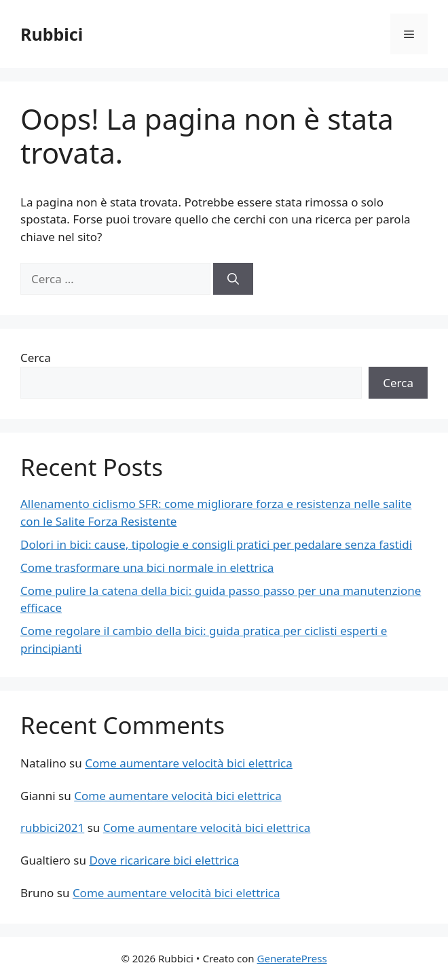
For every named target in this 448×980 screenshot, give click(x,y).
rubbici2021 (52, 828)
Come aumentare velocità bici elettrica (189, 763)
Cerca (36, 358)
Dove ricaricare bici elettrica (164, 860)
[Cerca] (233, 279)
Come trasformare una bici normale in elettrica (147, 567)
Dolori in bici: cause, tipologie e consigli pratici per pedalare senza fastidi (216, 544)
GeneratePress (292, 958)
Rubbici (52, 34)
